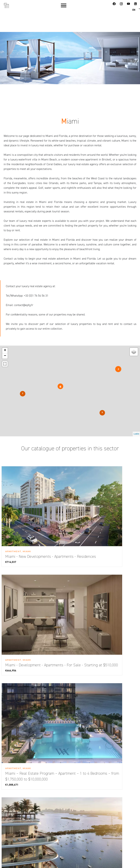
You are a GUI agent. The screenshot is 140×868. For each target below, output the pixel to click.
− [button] (5, 356)
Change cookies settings (40, 860)
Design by (102, 860)
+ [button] (5, 351)
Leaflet (136, 434)
